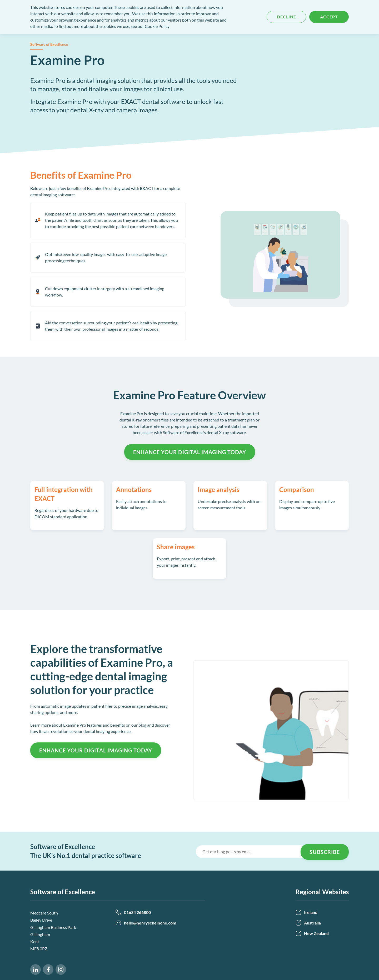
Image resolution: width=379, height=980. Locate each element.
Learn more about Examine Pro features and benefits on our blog (88, 725)
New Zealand (312, 933)
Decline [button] (286, 17)
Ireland (306, 912)
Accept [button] (329, 17)
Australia (308, 923)
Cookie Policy (157, 26)
